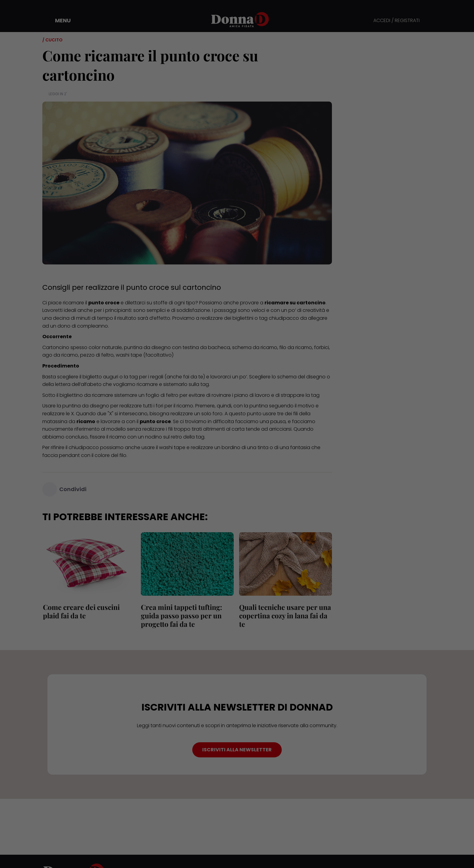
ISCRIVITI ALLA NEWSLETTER (237, 750)
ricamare (73, 303)
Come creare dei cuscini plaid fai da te (81, 611)
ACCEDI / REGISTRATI (396, 21)
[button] (59, 21)
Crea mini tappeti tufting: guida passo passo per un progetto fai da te (181, 615)
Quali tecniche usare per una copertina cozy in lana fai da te (284, 615)
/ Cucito (52, 40)
